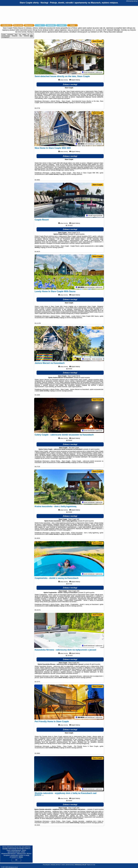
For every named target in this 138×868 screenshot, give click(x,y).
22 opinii (86, 593)
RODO (21, 857)
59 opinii (86, 521)
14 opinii (76, 234)
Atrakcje (62, 25)
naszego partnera (86, 103)
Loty (40, 25)
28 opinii (92, 664)
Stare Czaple (97, 41)
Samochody (51, 25)
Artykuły (72, 25)
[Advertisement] (69, 846)
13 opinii (95, 809)
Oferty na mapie (18, 25)
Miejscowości (29, 25)
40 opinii (82, 378)
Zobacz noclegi (70, 84)
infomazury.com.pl (132, 1)
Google (5, 849)
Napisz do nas (91, 865)
